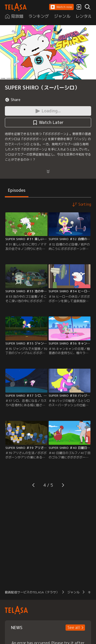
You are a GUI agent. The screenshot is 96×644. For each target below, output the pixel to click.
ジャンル (73, 592)
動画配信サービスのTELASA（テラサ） (32, 592)
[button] (61, 7)
